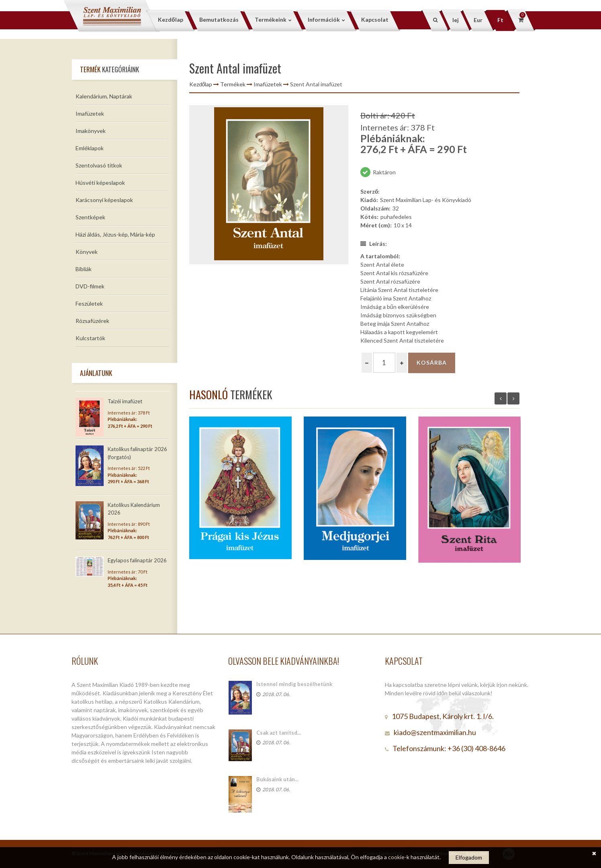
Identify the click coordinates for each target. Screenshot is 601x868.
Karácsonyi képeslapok (104, 200)
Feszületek (89, 303)
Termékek (233, 84)
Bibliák (84, 269)
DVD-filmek (90, 286)
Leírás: (374, 244)
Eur (478, 20)
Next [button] (513, 398)
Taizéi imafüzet (125, 401)
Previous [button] (501, 398)
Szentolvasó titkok (99, 165)
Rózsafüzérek (92, 321)
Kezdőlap (201, 84)
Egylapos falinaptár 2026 (137, 560)
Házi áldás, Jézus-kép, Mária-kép (115, 234)
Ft (500, 20)
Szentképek (90, 217)
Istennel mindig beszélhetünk (294, 684)
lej (456, 20)
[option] (269, 185)
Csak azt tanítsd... (279, 733)
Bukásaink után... (277, 779)
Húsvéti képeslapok (100, 183)
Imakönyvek (91, 131)
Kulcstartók (90, 338)
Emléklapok (90, 148)
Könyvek (87, 252)
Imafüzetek (90, 113)
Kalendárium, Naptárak (104, 96)
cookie (396, 857)
